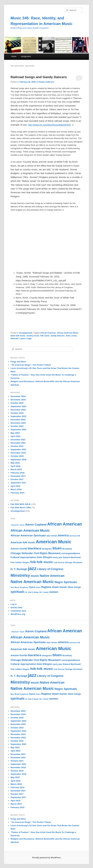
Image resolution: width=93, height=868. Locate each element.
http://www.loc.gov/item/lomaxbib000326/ (49, 125)
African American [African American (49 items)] (65, 524)
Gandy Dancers (58, 336)
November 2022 (18, 423)
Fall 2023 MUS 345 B (20, 504)
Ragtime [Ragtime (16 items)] (46, 587)
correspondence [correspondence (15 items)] (71, 553)
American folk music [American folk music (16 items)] (23, 542)
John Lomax (71, 336)
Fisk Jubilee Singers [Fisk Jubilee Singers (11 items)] (20, 562)
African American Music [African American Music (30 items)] (30, 530)
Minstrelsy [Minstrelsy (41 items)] (20, 575)
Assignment (26, 56)
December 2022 (18, 420)
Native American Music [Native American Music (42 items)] (32, 582)
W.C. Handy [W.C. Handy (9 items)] (44, 592)
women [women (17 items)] (54, 592)
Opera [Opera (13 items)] (32, 587)
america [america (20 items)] (63, 535)
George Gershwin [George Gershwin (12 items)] (74, 562)
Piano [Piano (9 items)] (38, 587)
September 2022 (18, 430)
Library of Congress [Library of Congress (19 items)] (50, 569)
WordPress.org (18, 614)
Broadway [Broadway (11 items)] (67, 549)
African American (48, 333)
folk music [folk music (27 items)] (45, 562)
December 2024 (18, 396)
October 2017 (17, 479)
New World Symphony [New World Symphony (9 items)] (19, 587)
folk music (45, 336)
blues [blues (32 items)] (57, 548)
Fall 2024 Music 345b (21, 508)
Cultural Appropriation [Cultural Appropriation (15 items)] (23, 557)
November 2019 (18, 453)
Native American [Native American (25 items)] (52, 576)
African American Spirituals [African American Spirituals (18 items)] (28, 536)
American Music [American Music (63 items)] (54, 542)
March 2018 (16, 469)
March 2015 (16, 489)
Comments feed (18, 611)
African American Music (68, 333)
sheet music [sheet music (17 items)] (59, 587)
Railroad (14, 339)
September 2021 (18, 449)
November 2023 (18, 410)
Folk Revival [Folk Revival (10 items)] (59, 562)
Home (14, 56)
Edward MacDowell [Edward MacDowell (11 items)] (72, 557)
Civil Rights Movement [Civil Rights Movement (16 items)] (47, 553)
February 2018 (17, 473)
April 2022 (15, 436)
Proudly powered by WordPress (46, 858)
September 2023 (18, 416)
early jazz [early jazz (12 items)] (58, 557)
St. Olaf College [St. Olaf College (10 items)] (32, 592)
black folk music (18, 336)
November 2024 (18, 400)
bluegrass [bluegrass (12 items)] (47, 549)
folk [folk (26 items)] (33, 562)
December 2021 (18, 440)
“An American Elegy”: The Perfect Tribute (31, 365)
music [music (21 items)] (35, 576)
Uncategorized (25, 333)
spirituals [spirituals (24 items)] (17, 592)
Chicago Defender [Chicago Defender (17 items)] (22, 553)
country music (33, 336)
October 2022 (17, 426)
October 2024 (17, 403)
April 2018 (15, 466)
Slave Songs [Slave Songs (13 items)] (74, 587)
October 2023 (17, 413)
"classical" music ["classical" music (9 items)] (17, 525)
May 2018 (15, 463)
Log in (14, 604)
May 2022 (15, 433)
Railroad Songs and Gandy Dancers (39, 77)
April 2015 (15, 486)
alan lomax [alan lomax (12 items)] (52, 536)
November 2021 (18, 443)
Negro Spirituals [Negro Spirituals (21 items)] (66, 582)
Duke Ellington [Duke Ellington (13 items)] (45, 557)
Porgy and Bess (18, 362)
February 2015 (17, 493)
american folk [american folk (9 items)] (75, 536)
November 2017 (18, 476)
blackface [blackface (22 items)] (35, 548)
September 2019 (18, 460)
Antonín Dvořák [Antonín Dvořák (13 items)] (19, 549)
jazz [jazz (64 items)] (32, 568)
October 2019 (17, 456)
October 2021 (17, 446)
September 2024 (18, 406)
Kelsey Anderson (46, 82)
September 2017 (18, 483)
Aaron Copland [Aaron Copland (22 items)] (36, 524)
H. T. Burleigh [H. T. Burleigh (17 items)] (19, 569)
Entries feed (16, 608)
